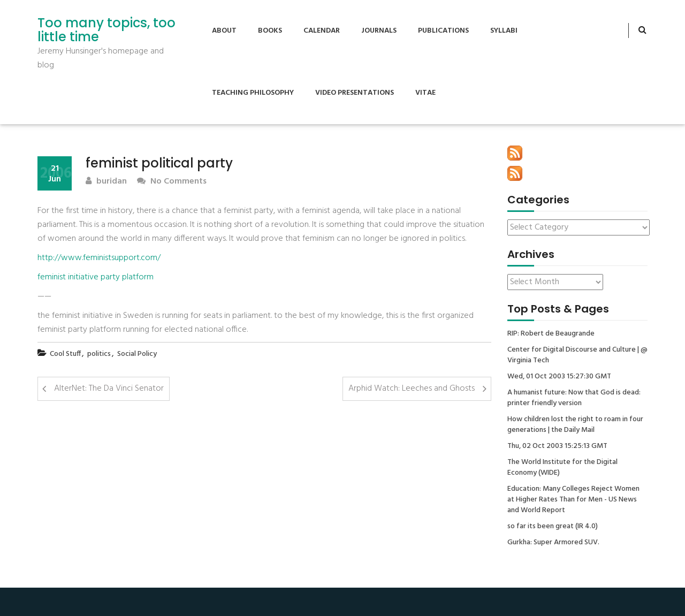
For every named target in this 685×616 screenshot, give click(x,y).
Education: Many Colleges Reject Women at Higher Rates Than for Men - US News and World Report (573, 500)
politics (99, 354)
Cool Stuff (65, 354)
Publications (443, 31)
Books (270, 31)
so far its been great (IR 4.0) (553, 527)
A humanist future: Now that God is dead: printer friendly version (574, 398)
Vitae (425, 93)
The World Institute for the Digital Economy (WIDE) (562, 468)
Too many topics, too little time (106, 30)
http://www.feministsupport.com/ (99, 258)
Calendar (322, 31)
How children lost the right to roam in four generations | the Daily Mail (575, 425)
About (224, 31)
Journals (379, 31)
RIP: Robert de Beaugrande (551, 334)
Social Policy (137, 354)
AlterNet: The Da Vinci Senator (109, 389)
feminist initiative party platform (96, 277)
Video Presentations (355, 93)
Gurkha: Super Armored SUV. (553, 543)
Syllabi (504, 31)
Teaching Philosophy (253, 93)
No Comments (172, 182)
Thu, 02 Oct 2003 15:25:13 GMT (557, 446)
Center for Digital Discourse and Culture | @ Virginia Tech (577, 355)
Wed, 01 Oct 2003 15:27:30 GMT (559, 377)
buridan (106, 182)
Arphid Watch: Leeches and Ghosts (412, 389)
